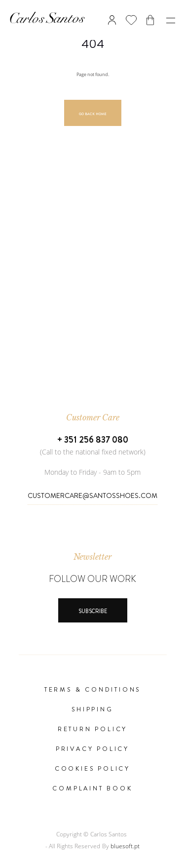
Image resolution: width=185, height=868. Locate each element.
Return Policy (92, 729)
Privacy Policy (92, 749)
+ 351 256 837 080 (93, 440)
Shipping (92, 709)
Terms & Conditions (92, 690)
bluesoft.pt (125, 846)
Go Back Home (93, 114)
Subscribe (93, 611)
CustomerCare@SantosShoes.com (92, 496)
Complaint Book (92, 788)
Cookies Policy (92, 769)
